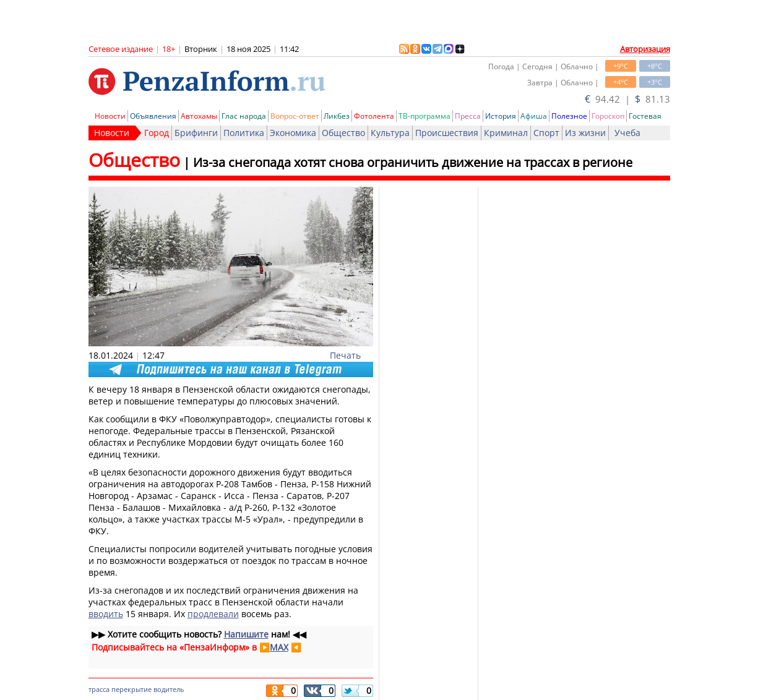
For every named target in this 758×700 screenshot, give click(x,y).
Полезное (569, 116)
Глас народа (244, 116)
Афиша (534, 116)
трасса (99, 689)
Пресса (468, 116)
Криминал (506, 133)
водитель (169, 689)
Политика (244, 133)
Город (157, 133)
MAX (279, 647)
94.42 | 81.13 (627, 99)
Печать (345, 355)
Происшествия (447, 133)
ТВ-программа (424, 116)
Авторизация (645, 49)
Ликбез (337, 116)
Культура (390, 133)
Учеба (627, 133)
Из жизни (585, 133)
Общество (343, 133)
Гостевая (645, 116)
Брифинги (196, 133)
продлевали (213, 614)
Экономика (293, 133)
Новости (110, 116)
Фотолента (374, 116)
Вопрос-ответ (295, 116)
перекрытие (131, 689)
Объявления (153, 116)
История (501, 116)
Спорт (546, 133)
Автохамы (199, 116)
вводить (106, 614)
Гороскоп (608, 116)
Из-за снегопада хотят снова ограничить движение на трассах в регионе (413, 162)
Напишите (246, 634)
